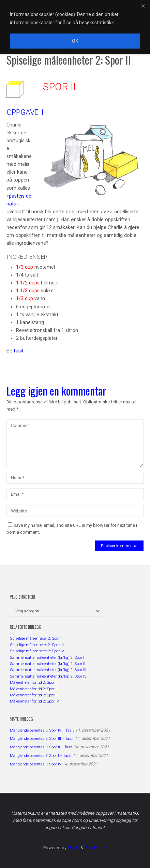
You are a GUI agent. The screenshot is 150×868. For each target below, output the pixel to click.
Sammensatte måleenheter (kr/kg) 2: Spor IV (48, 676)
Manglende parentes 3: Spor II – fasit (41, 747)
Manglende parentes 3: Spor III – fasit (42, 738)
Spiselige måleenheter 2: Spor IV (37, 651)
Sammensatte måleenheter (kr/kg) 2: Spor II (48, 664)
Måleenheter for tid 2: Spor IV (34, 701)
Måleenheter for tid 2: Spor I (33, 682)
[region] (75, 27)
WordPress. (96, 848)
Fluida (73, 848)
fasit (19, 351)
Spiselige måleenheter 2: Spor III (37, 645)
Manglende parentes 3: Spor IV (36, 764)
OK (75, 41)
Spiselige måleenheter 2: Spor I (36, 638)
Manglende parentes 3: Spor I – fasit (41, 756)
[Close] (143, 6)
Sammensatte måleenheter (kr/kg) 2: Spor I (47, 657)
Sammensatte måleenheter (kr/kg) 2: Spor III (48, 670)
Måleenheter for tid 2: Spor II (34, 689)
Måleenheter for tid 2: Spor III (34, 695)
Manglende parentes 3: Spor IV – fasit (42, 730)
